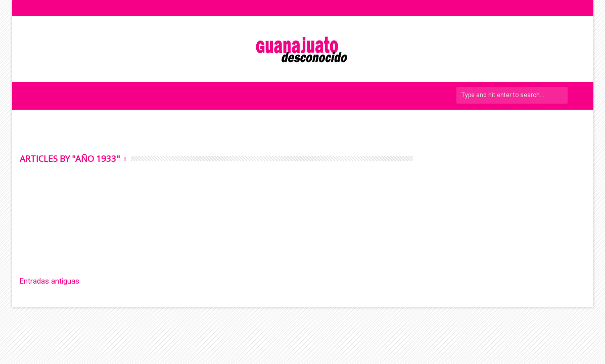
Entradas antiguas (50, 281)
